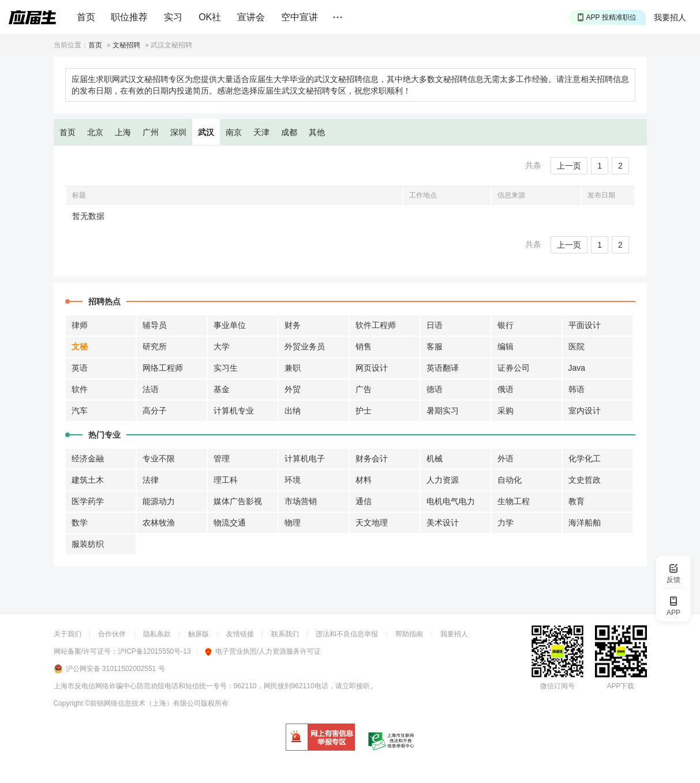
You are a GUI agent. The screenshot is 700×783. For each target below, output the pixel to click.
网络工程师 (163, 368)
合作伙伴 (112, 634)
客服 (435, 346)
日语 (435, 325)
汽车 (80, 411)
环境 (293, 480)
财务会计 (372, 458)
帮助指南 (409, 634)
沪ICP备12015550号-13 (154, 651)
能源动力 (159, 501)
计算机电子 (305, 458)
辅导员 (155, 325)
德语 (435, 389)
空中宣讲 (300, 17)
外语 (506, 458)
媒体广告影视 (238, 501)
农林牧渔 (159, 523)
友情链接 (240, 634)
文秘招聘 (126, 45)
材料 (364, 480)
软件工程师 (376, 325)
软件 (80, 389)
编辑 (506, 346)
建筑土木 (88, 480)
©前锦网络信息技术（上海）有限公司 (143, 703)
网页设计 (372, 368)
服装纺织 (88, 544)
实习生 (226, 368)
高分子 (155, 411)
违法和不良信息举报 (347, 634)
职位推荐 (129, 17)
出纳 (293, 411)
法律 (151, 480)
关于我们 (68, 634)
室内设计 (585, 411)
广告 (364, 389)
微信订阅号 (557, 686)
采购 (506, 411)
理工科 (226, 480)
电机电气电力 (451, 501)
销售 (364, 346)
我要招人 (670, 17)
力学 (506, 523)
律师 (80, 325)
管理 (222, 458)
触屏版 (199, 634)
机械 (435, 458)
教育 (577, 501)
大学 (222, 346)
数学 (80, 523)
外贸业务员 (305, 346)
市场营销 (301, 501)
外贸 (293, 389)
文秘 (80, 346)
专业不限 (159, 458)
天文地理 (372, 523)
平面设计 (585, 325)
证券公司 (514, 368)
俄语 (506, 389)
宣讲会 (251, 17)
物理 (293, 523)
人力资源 (443, 480)
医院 (577, 346)
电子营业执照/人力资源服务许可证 (263, 651)
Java (577, 368)
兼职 (293, 368)
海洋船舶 (585, 523)
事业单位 (230, 325)
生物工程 (514, 501)
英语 (80, 368)
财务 (293, 325)
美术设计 (443, 523)
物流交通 (230, 523)
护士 (364, 411)
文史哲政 (585, 480)
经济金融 (88, 458)
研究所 (155, 346)
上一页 (569, 166)
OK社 (210, 17)
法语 (151, 389)
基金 (222, 389)
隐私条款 (157, 634)
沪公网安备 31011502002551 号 (115, 669)
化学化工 (585, 458)
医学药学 (88, 501)
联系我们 (285, 634)
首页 (86, 17)
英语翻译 (443, 368)
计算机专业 (234, 411)
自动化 (510, 480)
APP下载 (620, 686)
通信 (364, 501)
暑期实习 (443, 411)
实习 (173, 17)
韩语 (577, 389)
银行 (506, 325)
